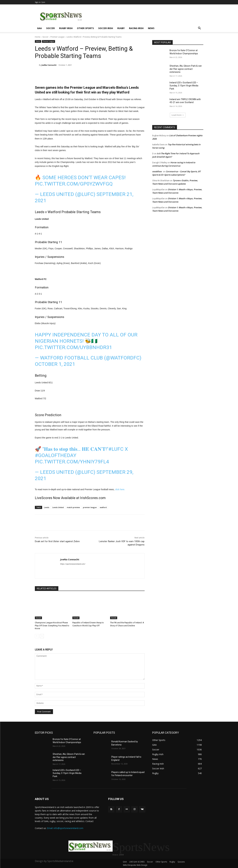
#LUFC (116, 449)
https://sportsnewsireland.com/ (73, 564)
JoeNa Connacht (49, 65)
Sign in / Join (40, 2)
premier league (90, 507)
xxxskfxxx (157, 171)
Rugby (121, 28)
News (151, 28)
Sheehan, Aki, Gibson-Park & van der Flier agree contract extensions (186, 69)
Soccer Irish (106, 28)
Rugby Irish (66, 28)
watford (103, 507)
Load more (178, 115)
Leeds (47, 507)
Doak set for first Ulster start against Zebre (57, 541)
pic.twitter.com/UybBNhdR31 (73, 347)
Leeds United (58, 507)
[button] (200, 28)
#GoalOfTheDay (56, 455)
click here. (120, 489)
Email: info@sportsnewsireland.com (65, 828)
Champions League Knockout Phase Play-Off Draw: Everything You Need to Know (52, 625)
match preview (73, 507)
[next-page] (42, 636)
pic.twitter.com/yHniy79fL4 (72, 462)
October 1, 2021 (55, 364)
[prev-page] (37, 636)
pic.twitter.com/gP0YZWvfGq (74, 184)
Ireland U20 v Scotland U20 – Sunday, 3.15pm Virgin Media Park (184, 86)
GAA (39, 28)
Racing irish (136, 28)
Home (38, 37)
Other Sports (85, 28)
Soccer (50, 28)
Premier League (57, 37)
